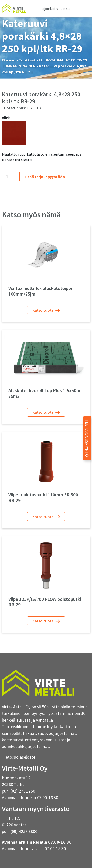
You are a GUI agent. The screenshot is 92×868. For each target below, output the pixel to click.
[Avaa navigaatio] (83, 9)
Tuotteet (27, 60)
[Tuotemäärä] (9, 177)
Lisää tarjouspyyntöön (45, 177)
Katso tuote (46, 310)
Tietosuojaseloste (19, 757)
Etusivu (9, 60)
